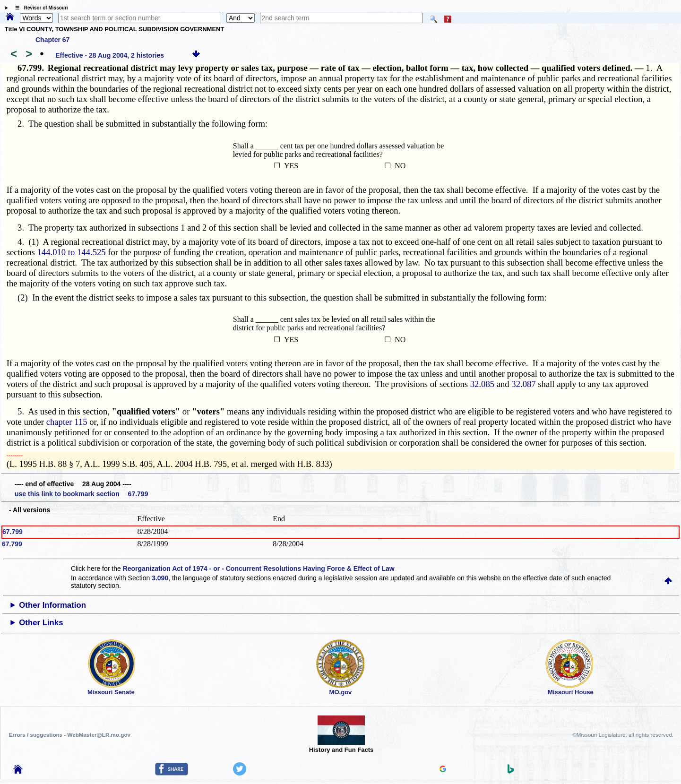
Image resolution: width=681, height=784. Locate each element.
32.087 (523, 384)
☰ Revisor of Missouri (39, 8)
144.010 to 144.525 (72, 252)
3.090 (160, 578)
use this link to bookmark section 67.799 (81, 494)
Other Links (41, 623)
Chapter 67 (52, 40)
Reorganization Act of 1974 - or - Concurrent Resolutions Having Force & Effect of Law (259, 569)
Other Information (52, 605)
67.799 (13, 532)
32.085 (482, 384)
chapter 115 (67, 422)
